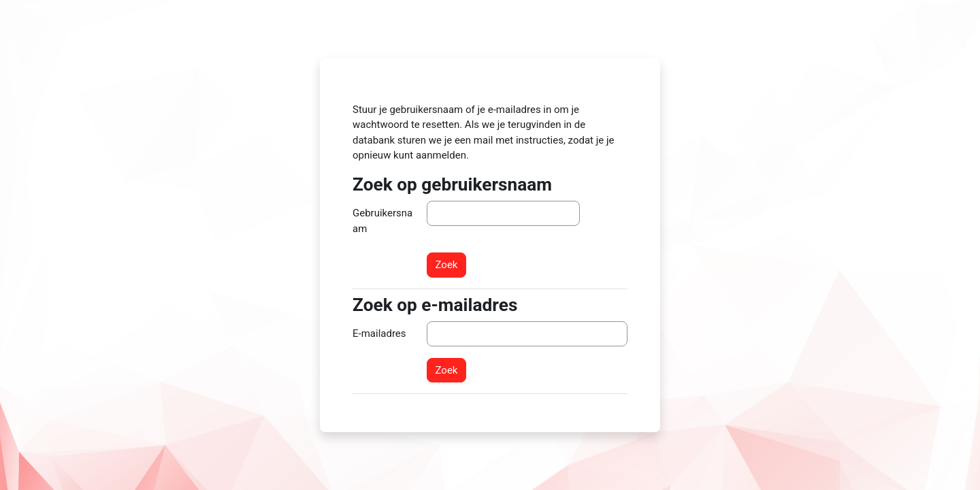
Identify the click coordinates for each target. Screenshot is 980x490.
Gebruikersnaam (382, 221)
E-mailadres (379, 333)
